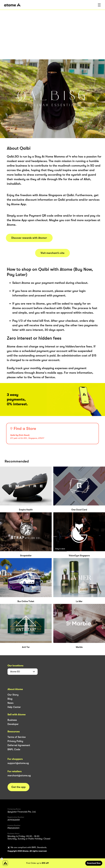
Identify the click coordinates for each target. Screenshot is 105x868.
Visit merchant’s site (52, 253)
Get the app (18, 787)
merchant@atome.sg (19, 776)
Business (12, 720)
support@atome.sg (18, 763)
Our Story (13, 695)
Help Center (14, 707)
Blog (10, 699)
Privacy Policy (15, 741)
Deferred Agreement (19, 745)
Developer (13, 724)
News (10, 703)
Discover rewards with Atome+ (29, 238)
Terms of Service (17, 737)
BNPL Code (14, 749)
